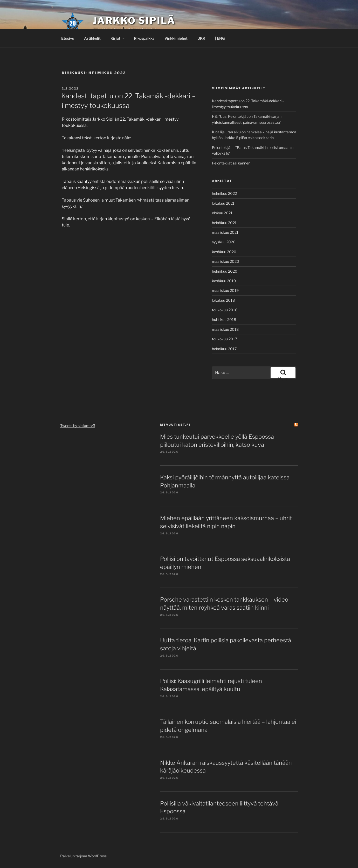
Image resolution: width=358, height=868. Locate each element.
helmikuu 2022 (224, 193)
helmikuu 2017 (224, 349)
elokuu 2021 (222, 213)
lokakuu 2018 (223, 300)
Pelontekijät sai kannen (231, 163)
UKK (201, 38)
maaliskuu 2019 (225, 290)
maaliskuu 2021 (225, 232)
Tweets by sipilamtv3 (78, 426)
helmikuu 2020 (225, 271)
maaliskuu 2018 (225, 329)
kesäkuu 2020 (224, 252)
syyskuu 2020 (224, 242)
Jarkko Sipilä (134, 20)
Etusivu (68, 38)
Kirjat (118, 38)
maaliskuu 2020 (226, 261)
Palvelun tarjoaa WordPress (83, 856)
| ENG (220, 38)
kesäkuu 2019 (224, 281)
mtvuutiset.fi (175, 425)
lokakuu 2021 (223, 203)
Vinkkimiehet (176, 38)
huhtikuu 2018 (224, 319)
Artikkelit (92, 38)
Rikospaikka (144, 38)
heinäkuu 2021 (224, 223)
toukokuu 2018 (225, 310)
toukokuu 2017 (225, 339)
